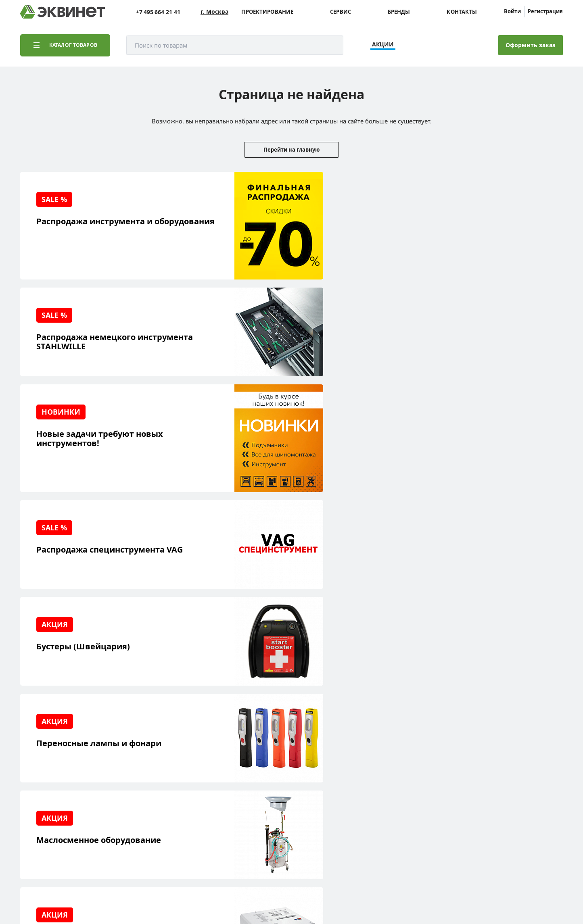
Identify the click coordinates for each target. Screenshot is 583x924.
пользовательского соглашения (223, 893)
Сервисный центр (57, 772)
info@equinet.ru (531, 748)
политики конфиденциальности (136, 893)
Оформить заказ (531, 45)
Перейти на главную (291, 150)
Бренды (399, 12)
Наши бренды (52, 797)
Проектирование (267, 12)
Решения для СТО (57, 759)
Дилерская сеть (129, 784)
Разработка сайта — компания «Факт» (506, 849)
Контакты (462, 12)
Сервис (341, 12)
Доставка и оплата (58, 809)
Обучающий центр (59, 784)
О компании (124, 747)
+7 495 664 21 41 (158, 12)
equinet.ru (204, 846)
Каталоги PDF (126, 772)
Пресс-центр (125, 759)
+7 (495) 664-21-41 (528, 758)
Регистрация (545, 11)
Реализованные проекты (67, 747)
